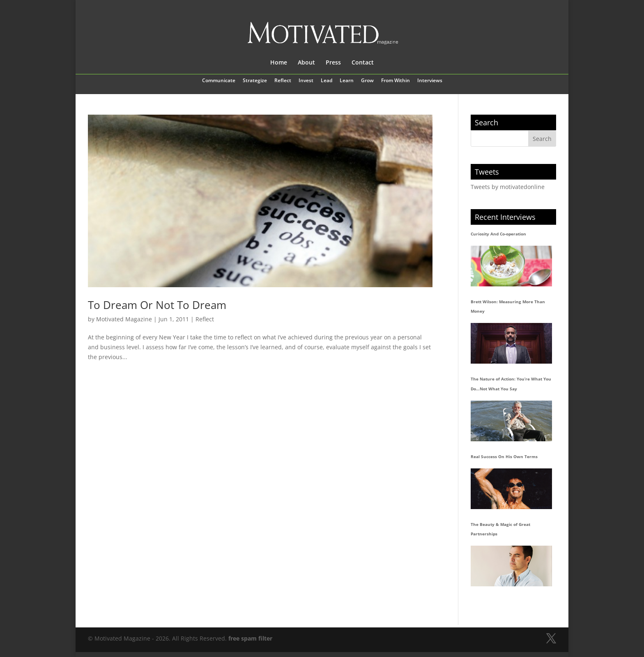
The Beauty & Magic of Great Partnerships (500, 529)
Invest (306, 81)
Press (333, 63)
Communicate (219, 81)
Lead (327, 81)
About (306, 63)
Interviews (430, 81)
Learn (347, 81)
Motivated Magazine (124, 319)
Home (279, 63)
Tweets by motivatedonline (508, 187)
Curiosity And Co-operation (498, 234)
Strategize (255, 81)
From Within (396, 81)
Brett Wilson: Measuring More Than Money (508, 307)
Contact (363, 63)
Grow (367, 81)
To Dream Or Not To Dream (157, 305)
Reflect (283, 81)
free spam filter (250, 638)
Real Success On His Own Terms (504, 456)
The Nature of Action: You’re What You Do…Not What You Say (511, 384)
